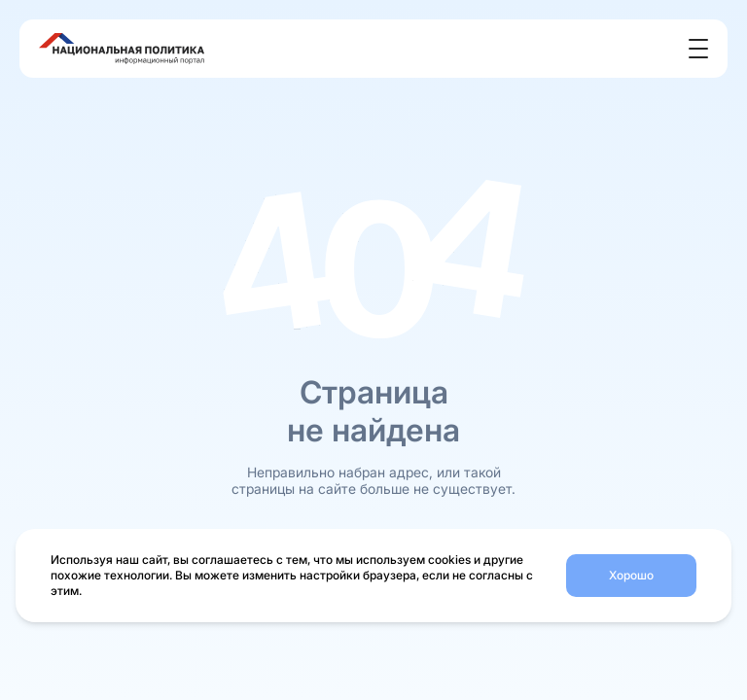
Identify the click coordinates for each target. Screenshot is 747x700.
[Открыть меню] (698, 49)
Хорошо (631, 575)
